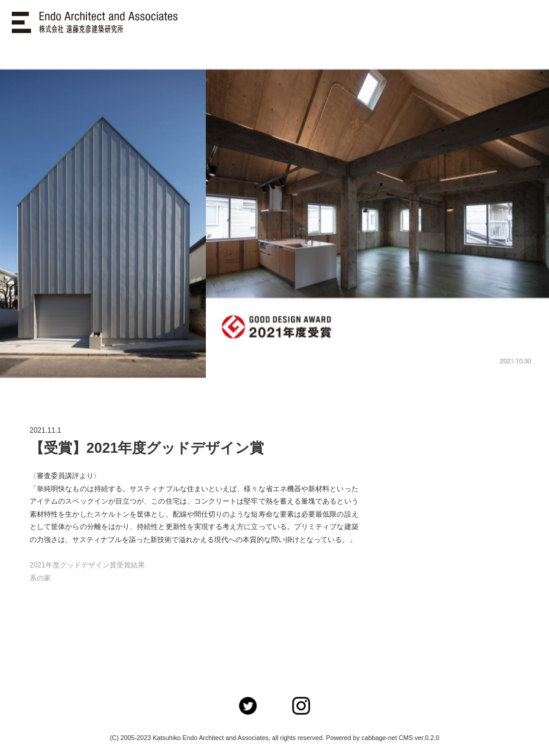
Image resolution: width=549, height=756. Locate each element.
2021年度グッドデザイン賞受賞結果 (87, 565)
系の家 (40, 578)
